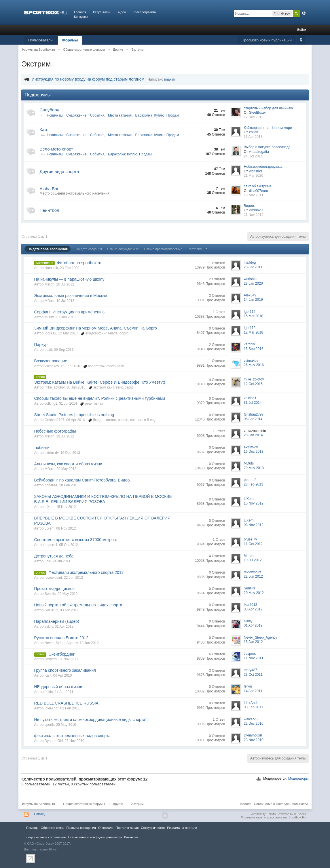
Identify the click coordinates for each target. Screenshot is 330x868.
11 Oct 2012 (253, 544)
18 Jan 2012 (253, 642)
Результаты (101, 12)
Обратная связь (52, 828)
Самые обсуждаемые (123, 249)
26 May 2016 (254, 365)
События (97, 115)
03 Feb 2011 (254, 707)
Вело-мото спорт (56, 149)
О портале (106, 828)
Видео (121, 12)
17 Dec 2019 (254, 117)
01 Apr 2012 (253, 625)
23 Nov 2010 (254, 740)
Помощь (40, 814)
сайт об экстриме (258, 186)
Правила (245, 804)
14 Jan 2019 (253, 300)
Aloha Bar (49, 189)
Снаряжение (76, 115)
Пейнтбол (49, 210)
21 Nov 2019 (254, 215)
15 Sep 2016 (254, 349)
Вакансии (131, 837)
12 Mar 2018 (254, 332)
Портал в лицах (127, 828)
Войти (302, 30)
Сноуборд (49, 110)
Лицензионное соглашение (46, 837)
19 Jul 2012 (253, 560)
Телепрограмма (144, 12)
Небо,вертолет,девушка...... (266, 167)
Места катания (120, 115)
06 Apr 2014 (253, 419)
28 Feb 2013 (254, 484)
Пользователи (40, 40)
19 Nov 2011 (254, 195)
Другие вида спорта (59, 171)
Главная (80, 12)
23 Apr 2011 (253, 267)
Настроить (198, 249)
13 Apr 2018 (253, 137)
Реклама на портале (182, 828)
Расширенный (304, 13)
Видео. (249, 206)
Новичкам (55, 115)
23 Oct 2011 (253, 675)
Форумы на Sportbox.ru (38, 804)
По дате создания (89, 249)
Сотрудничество (153, 828)
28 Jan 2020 (253, 283)
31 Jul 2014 (253, 403)
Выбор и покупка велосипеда (267, 147)
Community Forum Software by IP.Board (278, 814)
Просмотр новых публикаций (267, 40)
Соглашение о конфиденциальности (281, 804)
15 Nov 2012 (254, 503)
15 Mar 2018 (254, 316)
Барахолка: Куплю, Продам (157, 115)
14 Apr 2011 (253, 691)
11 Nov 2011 (254, 658)
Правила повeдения (81, 828)
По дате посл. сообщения (47, 249)
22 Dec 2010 (254, 724)
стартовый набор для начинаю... (270, 108)
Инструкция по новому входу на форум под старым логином (88, 79)
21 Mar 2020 (254, 176)
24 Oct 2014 (253, 156)
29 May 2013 (254, 468)
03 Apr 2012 (253, 609)
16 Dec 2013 (254, 452)
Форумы (70, 40)
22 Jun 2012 (253, 576)
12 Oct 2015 (253, 384)
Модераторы (298, 778)
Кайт (44, 129)
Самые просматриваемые (163, 249)
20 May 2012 (254, 593)
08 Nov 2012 (254, 525)
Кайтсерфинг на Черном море (268, 128)
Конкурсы (81, 17)
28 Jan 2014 (253, 435)
